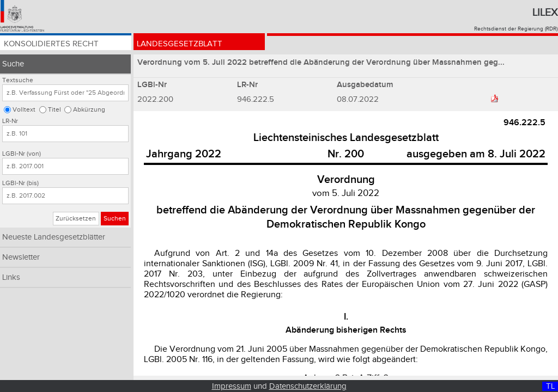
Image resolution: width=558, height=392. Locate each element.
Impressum (232, 386)
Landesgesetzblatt (181, 45)
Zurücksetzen (76, 219)
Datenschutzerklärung (308, 386)
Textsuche (18, 80)
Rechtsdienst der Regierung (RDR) (516, 29)
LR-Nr (10, 121)
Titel (54, 110)
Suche (13, 64)
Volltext (24, 110)
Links (11, 277)
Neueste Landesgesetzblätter (54, 237)
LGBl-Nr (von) (22, 154)
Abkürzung (89, 110)
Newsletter (21, 257)
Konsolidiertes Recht (53, 45)
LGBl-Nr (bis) (20, 183)
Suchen (115, 219)
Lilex (545, 13)
